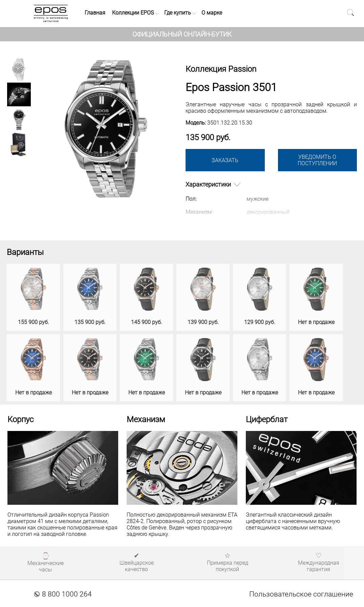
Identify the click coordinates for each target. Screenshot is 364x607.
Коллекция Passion (221, 69)
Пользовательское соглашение (301, 594)
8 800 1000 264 (63, 594)
